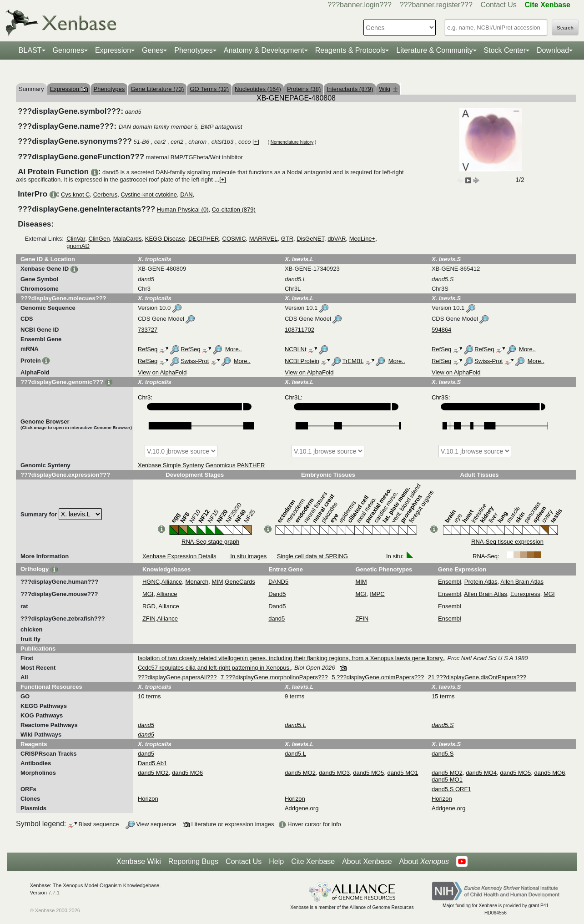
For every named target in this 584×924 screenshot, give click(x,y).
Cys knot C (76, 194)
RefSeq (148, 349)
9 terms (295, 696)
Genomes (68, 50)
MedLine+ (362, 239)
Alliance (172, 582)
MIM (217, 582)
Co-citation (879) (234, 210)
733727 (148, 330)
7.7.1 (54, 893)
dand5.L (295, 754)
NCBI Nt (296, 349)
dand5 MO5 (368, 773)
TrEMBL (353, 361)
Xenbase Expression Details (179, 556)
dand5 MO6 (187, 773)
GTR (287, 239)
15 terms (443, 696)
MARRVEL (264, 239)
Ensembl (450, 582)
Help (276, 861)
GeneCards (240, 582)
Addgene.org (302, 808)
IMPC (377, 594)
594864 (441, 330)
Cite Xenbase (313, 861)
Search (565, 28)
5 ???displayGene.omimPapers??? (378, 677)
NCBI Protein (302, 361)
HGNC (151, 582)
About (424, 862)
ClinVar (76, 239)
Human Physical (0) (183, 210)
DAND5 (278, 582)
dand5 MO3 (334, 773)
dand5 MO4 (481, 773)
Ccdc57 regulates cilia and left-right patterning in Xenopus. (214, 668)
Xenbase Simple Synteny (171, 465)
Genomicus (221, 465)
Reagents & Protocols (350, 50)
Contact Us (499, 5)
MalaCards (128, 239)
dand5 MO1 (403, 773)
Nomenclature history (292, 142)
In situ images (248, 556)
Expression (113, 50)
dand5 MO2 (153, 773)
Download (553, 50)
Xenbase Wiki (139, 861)
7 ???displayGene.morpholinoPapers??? (274, 677)
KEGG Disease (165, 239)
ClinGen (99, 239)
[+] (256, 142)
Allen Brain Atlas (522, 582)
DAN (186, 194)
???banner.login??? (360, 5)
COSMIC (234, 239)
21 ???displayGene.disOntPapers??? (477, 677)
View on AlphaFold (162, 372)
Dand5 (277, 594)
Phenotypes (194, 50)
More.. (234, 349)
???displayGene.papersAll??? (177, 677)
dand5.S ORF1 (451, 789)
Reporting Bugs (193, 861)
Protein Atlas (481, 582)
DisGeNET (310, 239)
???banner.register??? (436, 5)
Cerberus (105, 194)
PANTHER (251, 465)
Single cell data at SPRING (312, 556)
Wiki (388, 89)
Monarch (197, 582)
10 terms (149, 696)
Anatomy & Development (264, 50)
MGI (148, 594)
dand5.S (443, 754)
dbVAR (337, 239)
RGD (149, 606)
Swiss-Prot (195, 361)
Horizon (148, 799)
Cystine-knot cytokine (149, 194)
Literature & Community (434, 50)
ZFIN (149, 619)
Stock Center (505, 50)
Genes (153, 50)
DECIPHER (204, 239)
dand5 (277, 619)
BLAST (30, 50)
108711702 (300, 330)
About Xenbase (367, 861)
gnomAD (78, 246)
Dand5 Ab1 (152, 763)
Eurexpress (525, 594)
